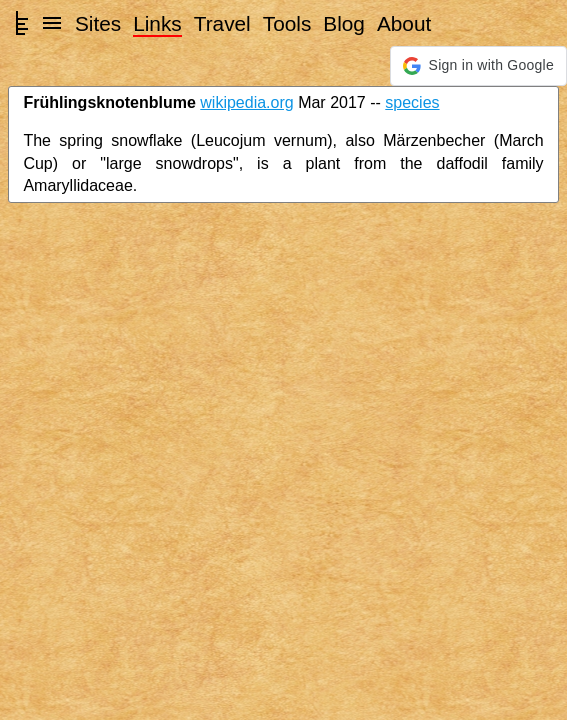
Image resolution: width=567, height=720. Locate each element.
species (412, 102)
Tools (287, 23)
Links (157, 23)
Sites (98, 23)
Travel (222, 23)
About (404, 23)
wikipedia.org (246, 102)
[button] (478, 66)
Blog (344, 23)
